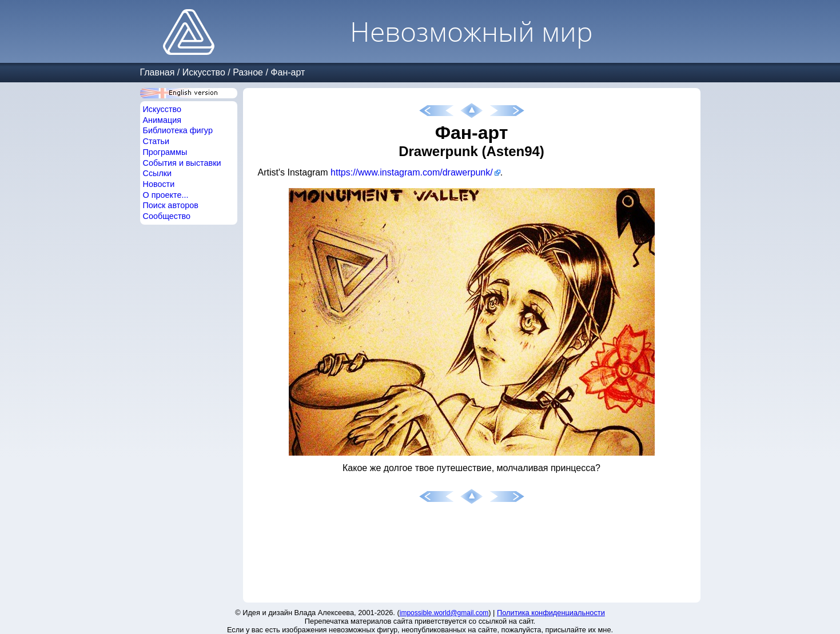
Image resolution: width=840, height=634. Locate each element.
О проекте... (166, 195)
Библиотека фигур (178, 130)
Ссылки (158, 173)
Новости (159, 184)
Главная (158, 72)
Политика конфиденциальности (551, 613)
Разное (248, 72)
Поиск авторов (171, 205)
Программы (165, 152)
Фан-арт (288, 72)
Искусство (204, 72)
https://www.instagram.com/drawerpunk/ (412, 172)
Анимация (162, 120)
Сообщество (167, 216)
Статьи (156, 141)
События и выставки (182, 163)
